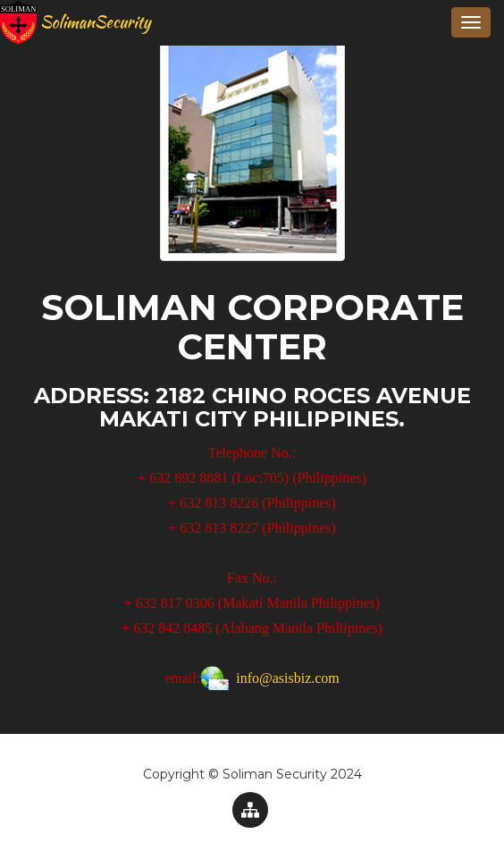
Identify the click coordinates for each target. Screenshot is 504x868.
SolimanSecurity (82, 22)
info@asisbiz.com (288, 678)
